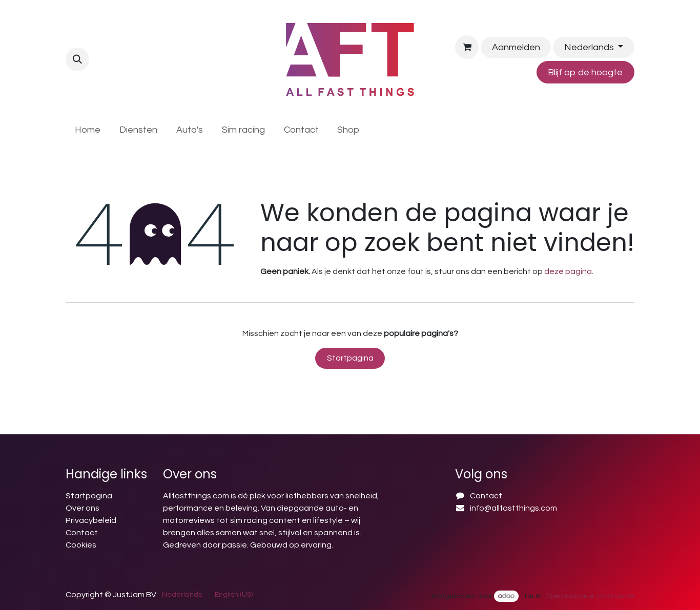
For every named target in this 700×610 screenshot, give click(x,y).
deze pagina (568, 271)
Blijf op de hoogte (585, 72)
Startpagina (350, 358)
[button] (77, 59)
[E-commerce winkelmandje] (467, 47)
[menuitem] (88, 130)
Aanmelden (516, 47)
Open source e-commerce (590, 596)
